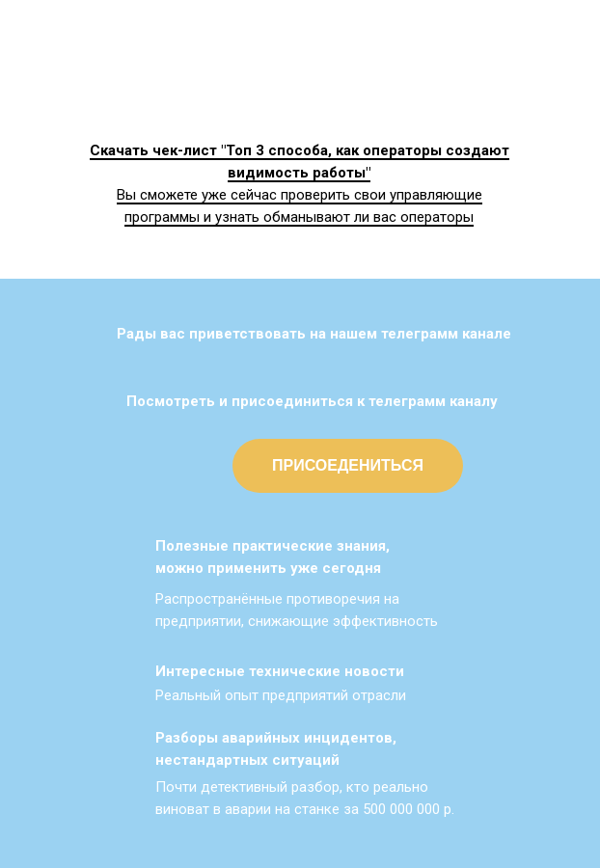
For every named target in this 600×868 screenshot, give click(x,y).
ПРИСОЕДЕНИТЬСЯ (348, 465)
